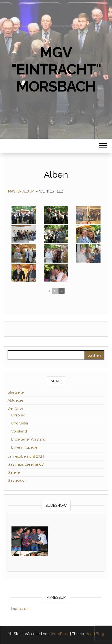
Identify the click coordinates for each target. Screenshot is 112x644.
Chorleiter (20, 423)
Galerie (14, 472)
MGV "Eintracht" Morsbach (56, 69)
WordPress (60, 634)
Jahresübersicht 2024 (26, 456)
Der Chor (15, 408)
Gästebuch (17, 480)
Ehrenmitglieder (25, 447)
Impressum (20, 609)
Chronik (18, 415)
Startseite (16, 392)
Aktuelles (16, 400)
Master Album (21, 191)
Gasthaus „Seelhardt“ (26, 464)
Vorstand (19, 431)
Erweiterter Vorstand (29, 439)
